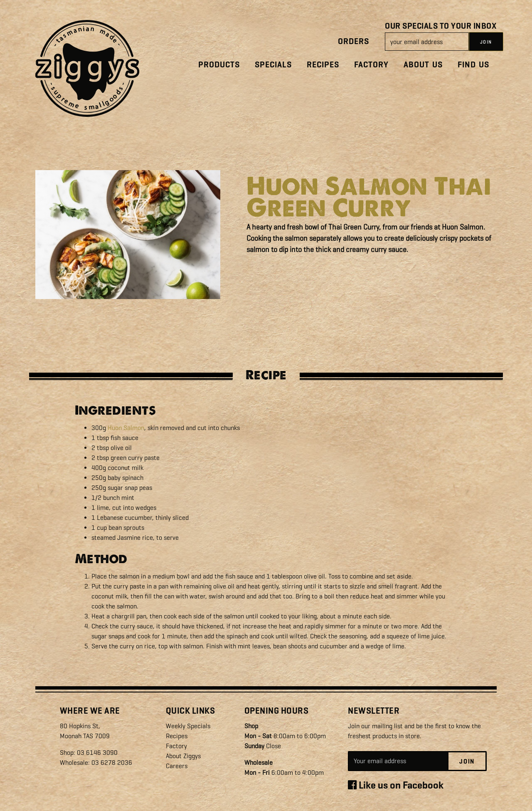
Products (219, 65)
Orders (353, 41)
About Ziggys (183, 756)
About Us (423, 65)
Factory (371, 65)
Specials (273, 65)
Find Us (473, 65)
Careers (177, 766)
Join (467, 762)
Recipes (323, 65)
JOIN (486, 42)
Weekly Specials (188, 726)
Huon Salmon (126, 428)
